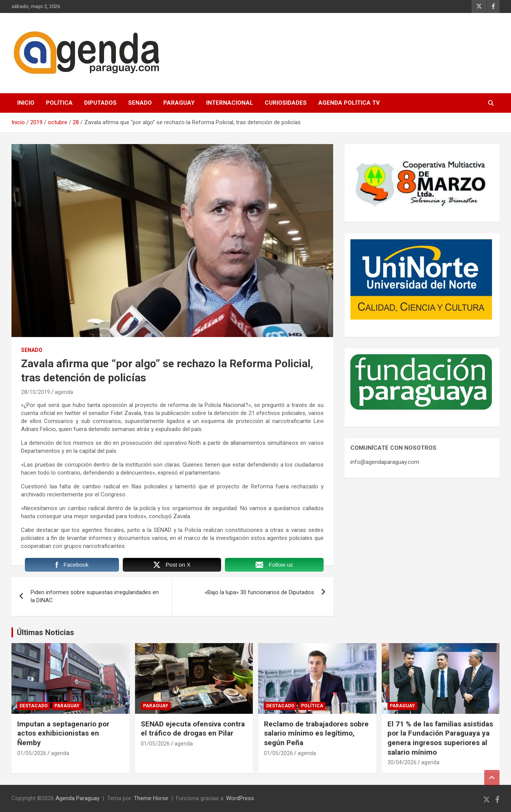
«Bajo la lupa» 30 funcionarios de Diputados (259, 592)
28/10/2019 (36, 392)
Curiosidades (286, 103)
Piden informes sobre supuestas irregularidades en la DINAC (95, 596)
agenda (64, 392)
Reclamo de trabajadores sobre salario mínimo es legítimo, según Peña (316, 733)
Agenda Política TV (349, 103)
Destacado (34, 706)
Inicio (26, 103)
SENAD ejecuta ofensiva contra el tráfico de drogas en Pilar (193, 729)
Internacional (230, 103)
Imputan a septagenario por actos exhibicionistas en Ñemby (63, 733)
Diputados (100, 103)
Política (59, 103)
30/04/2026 (402, 762)
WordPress (240, 798)
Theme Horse (151, 798)
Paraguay (179, 103)
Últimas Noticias (46, 632)
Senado (140, 103)
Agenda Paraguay (77, 798)
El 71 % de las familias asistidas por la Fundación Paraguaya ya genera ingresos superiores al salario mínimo (440, 738)
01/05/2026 (32, 753)
